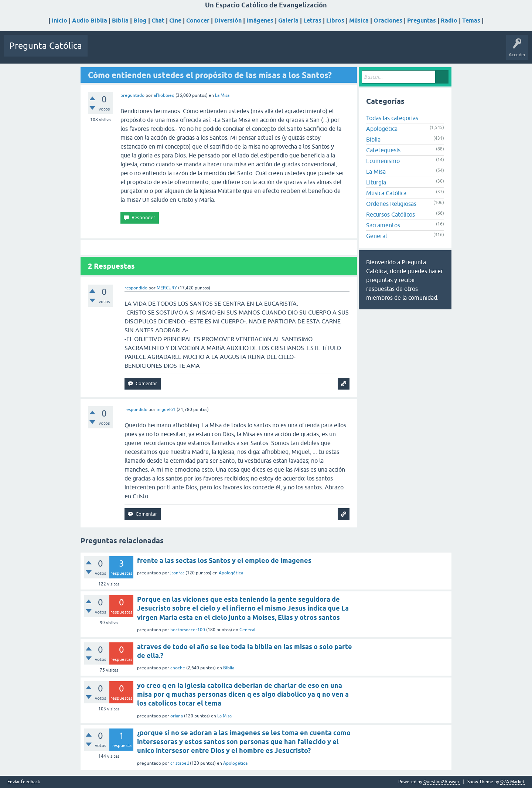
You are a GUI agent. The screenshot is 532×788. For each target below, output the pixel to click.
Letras (312, 21)
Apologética (382, 129)
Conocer (198, 21)
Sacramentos (383, 225)
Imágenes (260, 21)
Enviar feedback (24, 782)
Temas (471, 21)
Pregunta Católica (46, 46)
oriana (177, 716)
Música (359, 21)
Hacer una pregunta (230, 51)
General (376, 236)
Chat (158, 21)
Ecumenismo (383, 161)
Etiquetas (167, 51)
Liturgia (376, 182)
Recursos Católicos (391, 214)
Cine (175, 21)
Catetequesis (383, 150)
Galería (288, 21)
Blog (140, 21)
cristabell (180, 763)
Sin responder (136, 51)
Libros (335, 21)
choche (178, 668)
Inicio (59, 21)
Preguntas (422, 21)
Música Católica (386, 193)
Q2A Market (512, 782)
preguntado (132, 95)
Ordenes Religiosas (391, 204)
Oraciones (388, 21)
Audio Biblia (90, 21)
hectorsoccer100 (188, 630)
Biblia (120, 21)
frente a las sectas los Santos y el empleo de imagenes (224, 561)
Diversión (228, 21)
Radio (449, 21)
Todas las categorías (392, 118)
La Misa (222, 95)
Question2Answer (441, 782)
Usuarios (193, 51)
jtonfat (177, 573)
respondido (136, 288)
